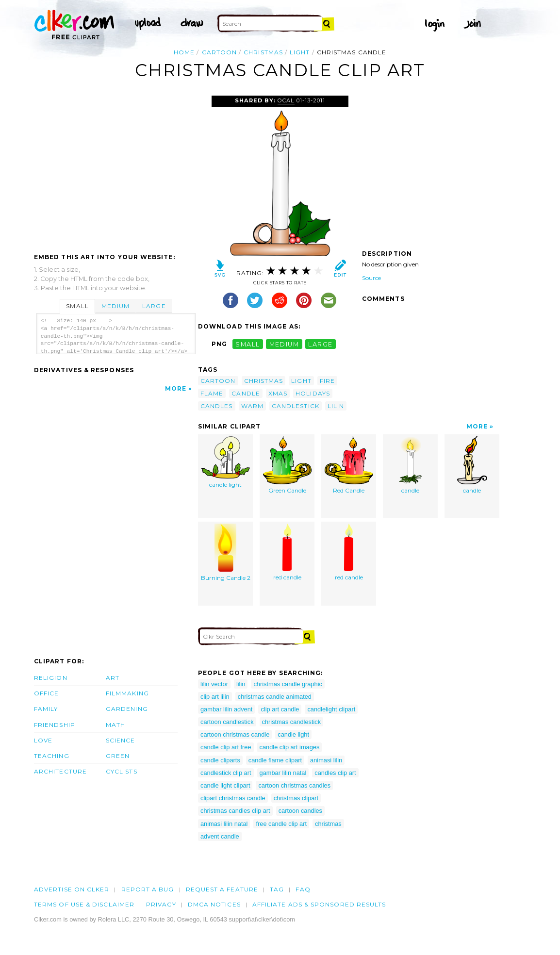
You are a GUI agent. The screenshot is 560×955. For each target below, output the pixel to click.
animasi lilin (326, 760)
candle (246, 393)
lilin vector (214, 684)
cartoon (220, 52)
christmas (263, 52)
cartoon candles (300, 811)
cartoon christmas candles (294, 785)
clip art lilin (215, 697)
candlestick (296, 406)
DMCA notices (214, 904)
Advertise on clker (72, 889)
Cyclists (122, 771)
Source (371, 278)
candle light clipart (225, 785)
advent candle (220, 836)
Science (121, 740)
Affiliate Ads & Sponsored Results (319, 904)
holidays (313, 393)
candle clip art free (226, 747)
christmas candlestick (292, 722)
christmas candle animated (275, 697)
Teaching (52, 756)
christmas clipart (296, 798)
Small (77, 306)
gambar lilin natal (283, 773)
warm (252, 406)
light (300, 52)
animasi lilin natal (224, 824)
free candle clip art (281, 824)
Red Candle (349, 465)
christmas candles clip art (235, 811)
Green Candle (287, 465)
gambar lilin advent (226, 709)
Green (118, 756)
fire (327, 381)
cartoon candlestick (227, 722)
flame (212, 393)
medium (284, 344)
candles (217, 406)
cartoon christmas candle (235, 734)
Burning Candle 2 (226, 552)
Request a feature (222, 889)
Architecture (60, 771)
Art (113, 678)
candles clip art (335, 773)
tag (277, 889)
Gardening (127, 709)
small (247, 344)
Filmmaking (127, 693)
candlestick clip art (226, 773)
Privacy (161, 904)
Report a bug (148, 889)
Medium (115, 306)
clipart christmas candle (233, 798)
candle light (226, 462)
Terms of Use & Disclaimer (84, 904)
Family (46, 709)
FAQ (303, 889)
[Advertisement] (115, 168)
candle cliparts (220, 760)
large (320, 344)
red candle (287, 552)
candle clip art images (290, 747)
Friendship (55, 725)
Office (46, 693)
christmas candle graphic (288, 684)
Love (43, 740)
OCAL (286, 100)
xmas (278, 393)
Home (184, 52)
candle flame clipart (275, 760)
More (176, 388)
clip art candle (280, 709)
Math (115, 725)
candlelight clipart (331, 709)
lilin (336, 406)
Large (154, 306)
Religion (51, 678)
